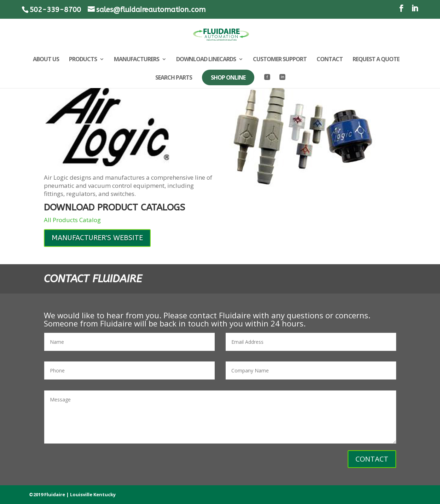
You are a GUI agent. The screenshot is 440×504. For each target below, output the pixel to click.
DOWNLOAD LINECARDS (206, 60)
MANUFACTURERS (137, 60)
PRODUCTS (83, 60)
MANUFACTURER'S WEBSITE (97, 238)
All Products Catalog (72, 220)
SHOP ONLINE (228, 77)
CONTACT (330, 60)
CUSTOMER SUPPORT (280, 60)
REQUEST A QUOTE (376, 60)
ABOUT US (46, 60)
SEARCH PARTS (174, 78)
